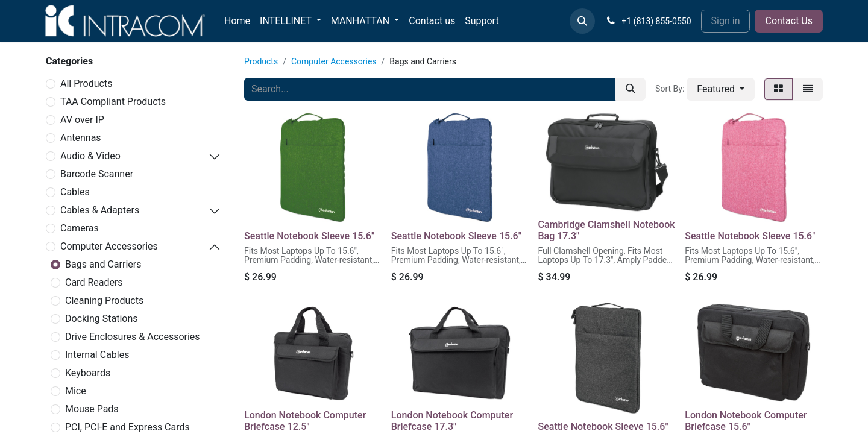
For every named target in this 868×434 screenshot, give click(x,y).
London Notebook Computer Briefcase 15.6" (746, 421)
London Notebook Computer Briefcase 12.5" (305, 421)
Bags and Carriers (103, 264)
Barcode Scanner (97, 174)
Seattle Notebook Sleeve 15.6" (309, 236)
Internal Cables (97, 355)
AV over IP (82, 120)
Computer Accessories (109, 246)
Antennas (81, 138)
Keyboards (88, 373)
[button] (582, 21)
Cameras (80, 228)
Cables (75, 192)
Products (261, 61)
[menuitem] (237, 21)
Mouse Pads (92, 409)
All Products (86, 83)
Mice (76, 391)
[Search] (631, 89)
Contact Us (789, 21)
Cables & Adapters (100, 210)
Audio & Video (90, 156)
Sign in (726, 21)
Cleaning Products (104, 300)
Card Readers (94, 282)
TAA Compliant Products (113, 102)
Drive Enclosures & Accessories (133, 337)
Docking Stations (102, 319)
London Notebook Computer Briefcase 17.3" (452, 421)
